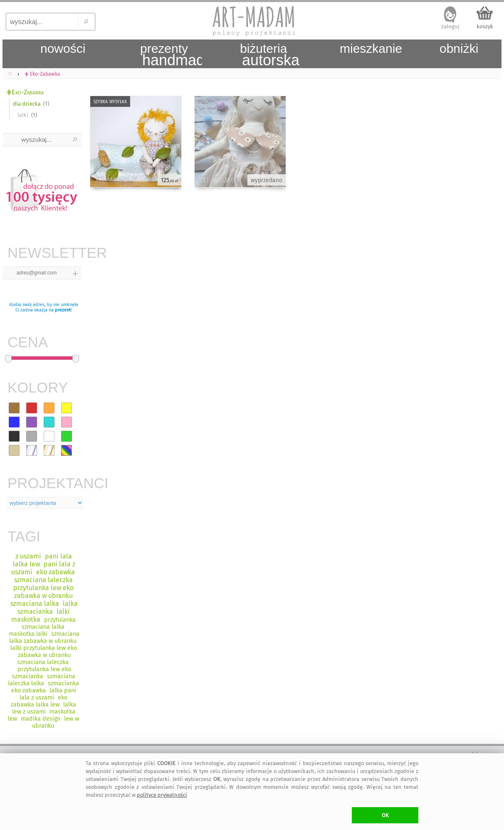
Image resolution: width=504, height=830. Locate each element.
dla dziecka (27, 104)
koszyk (485, 26)
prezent (63, 310)
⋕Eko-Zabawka (25, 92)
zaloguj (450, 26)
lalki (23, 115)
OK (385, 815)
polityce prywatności (162, 795)
